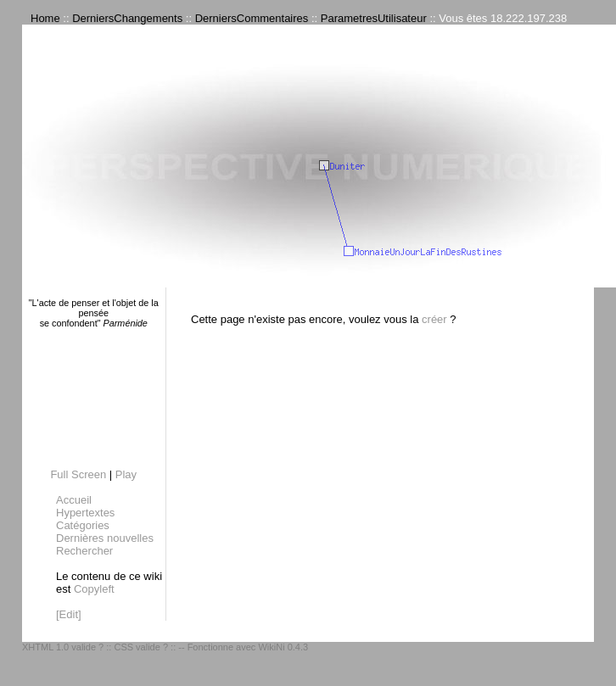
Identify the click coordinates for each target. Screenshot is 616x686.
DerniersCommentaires (252, 18)
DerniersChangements (127, 18)
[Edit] (69, 614)
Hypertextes (85, 513)
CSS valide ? (141, 647)
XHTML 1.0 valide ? (63, 647)
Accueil (74, 500)
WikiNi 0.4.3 (283, 647)
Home (45, 18)
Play (126, 474)
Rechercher (84, 551)
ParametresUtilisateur (374, 18)
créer (434, 319)
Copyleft (94, 589)
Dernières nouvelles (105, 538)
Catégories (83, 525)
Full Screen (78, 474)
